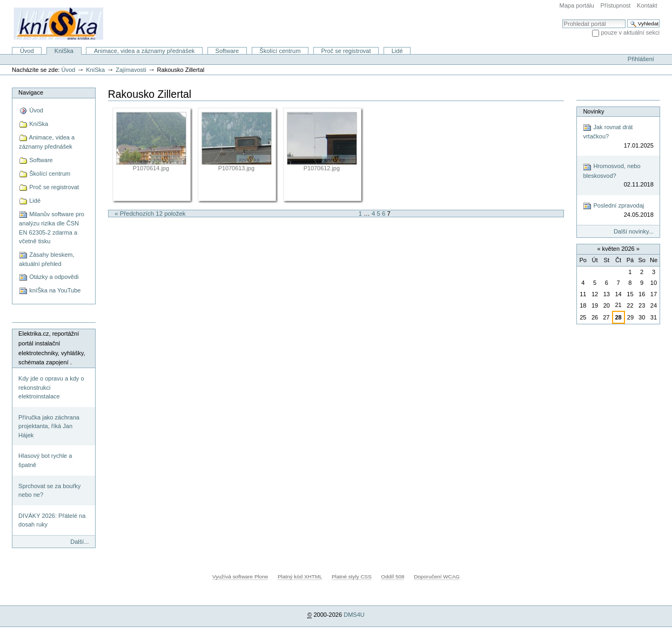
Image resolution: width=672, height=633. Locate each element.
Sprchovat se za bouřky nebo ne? (49, 491)
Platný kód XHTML (300, 577)
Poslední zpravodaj (618, 211)
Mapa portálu (577, 5)
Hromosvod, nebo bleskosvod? (618, 176)
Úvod (27, 51)
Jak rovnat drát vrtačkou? (618, 136)
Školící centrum (280, 51)
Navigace (31, 92)
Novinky (593, 111)
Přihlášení (641, 59)
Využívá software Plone (240, 577)
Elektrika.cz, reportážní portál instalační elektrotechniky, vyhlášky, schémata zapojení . (52, 348)
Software (227, 51)
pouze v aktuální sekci (630, 32)
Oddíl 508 (392, 577)
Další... (79, 542)
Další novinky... (634, 231)
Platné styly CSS (352, 577)
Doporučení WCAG (437, 577)
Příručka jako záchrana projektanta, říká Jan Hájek (49, 426)
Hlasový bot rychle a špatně (45, 460)
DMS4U (354, 615)
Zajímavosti (131, 70)
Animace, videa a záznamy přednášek (144, 51)
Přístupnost (616, 5)
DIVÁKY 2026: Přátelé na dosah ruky (52, 520)
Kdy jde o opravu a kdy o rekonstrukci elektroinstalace (51, 387)
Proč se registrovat (346, 51)
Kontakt (647, 5)
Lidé (397, 51)
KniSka (64, 51)
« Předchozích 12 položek (150, 214)
